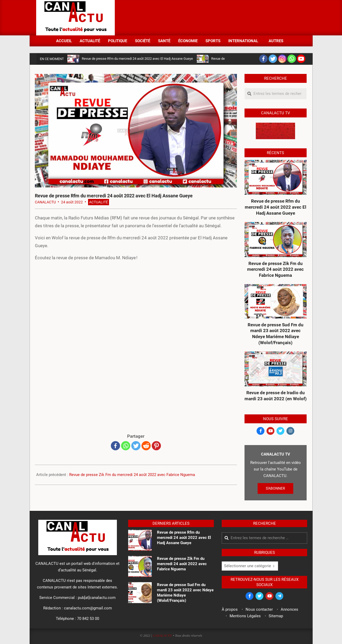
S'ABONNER (275, 488)
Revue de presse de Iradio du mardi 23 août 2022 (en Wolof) (276, 396)
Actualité (99, 202)
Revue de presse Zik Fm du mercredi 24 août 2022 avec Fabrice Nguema (132, 475)
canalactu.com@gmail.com (88, 608)
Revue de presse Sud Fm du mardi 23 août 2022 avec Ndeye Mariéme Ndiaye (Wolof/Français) (276, 334)
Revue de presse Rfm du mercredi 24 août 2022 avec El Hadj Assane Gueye (137, 59)
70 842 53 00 (88, 619)
